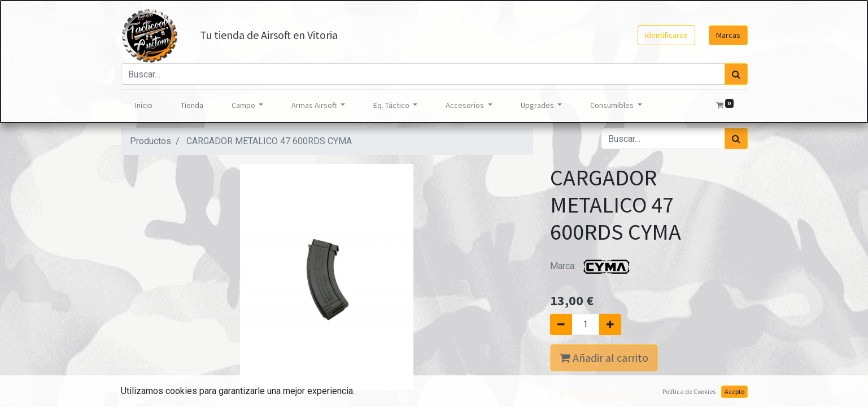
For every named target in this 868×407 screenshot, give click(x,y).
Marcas (728, 35)
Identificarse (666, 35)
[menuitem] (144, 105)
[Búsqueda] (736, 74)
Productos (151, 141)
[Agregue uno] (610, 324)
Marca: (592, 266)
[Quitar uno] (561, 324)
